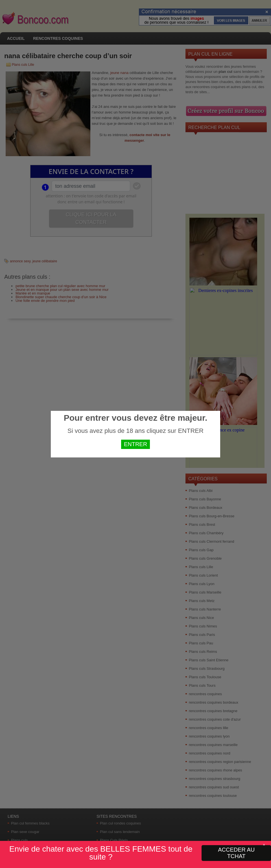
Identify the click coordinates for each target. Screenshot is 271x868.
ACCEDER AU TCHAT (236, 853)
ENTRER (135, 444)
